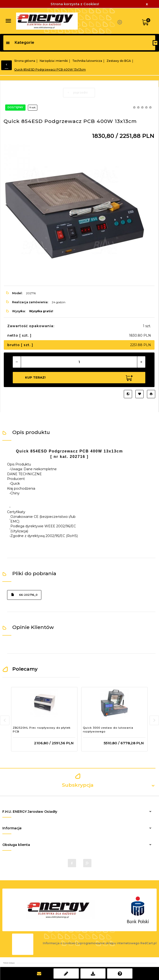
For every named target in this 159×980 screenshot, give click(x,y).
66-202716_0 (24, 595)
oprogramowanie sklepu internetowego (109, 943)
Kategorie (20, 43)
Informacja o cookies (59, 943)
